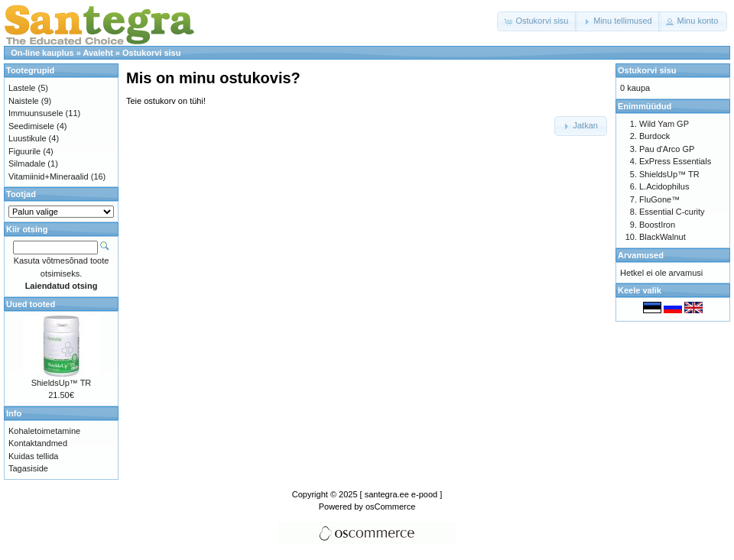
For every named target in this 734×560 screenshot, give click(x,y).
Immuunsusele (36, 113)
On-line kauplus (42, 53)
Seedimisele (31, 126)
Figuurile (24, 151)
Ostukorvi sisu (151, 53)
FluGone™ (659, 199)
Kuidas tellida (33, 456)
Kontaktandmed (38, 443)
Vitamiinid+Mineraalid (49, 176)
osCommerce (390, 507)
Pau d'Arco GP (667, 149)
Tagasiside (28, 468)
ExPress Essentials (675, 161)
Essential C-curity (672, 212)
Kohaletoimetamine (44, 431)
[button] (537, 21)
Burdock (654, 136)
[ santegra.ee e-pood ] (401, 494)
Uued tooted (31, 304)
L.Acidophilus (664, 186)
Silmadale (27, 163)
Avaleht (97, 53)
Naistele (24, 101)
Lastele (22, 88)
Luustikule (28, 138)
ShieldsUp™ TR (62, 383)
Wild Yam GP (664, 124)
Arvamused (641, 255)
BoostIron (657, 225)
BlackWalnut (663, 237)
